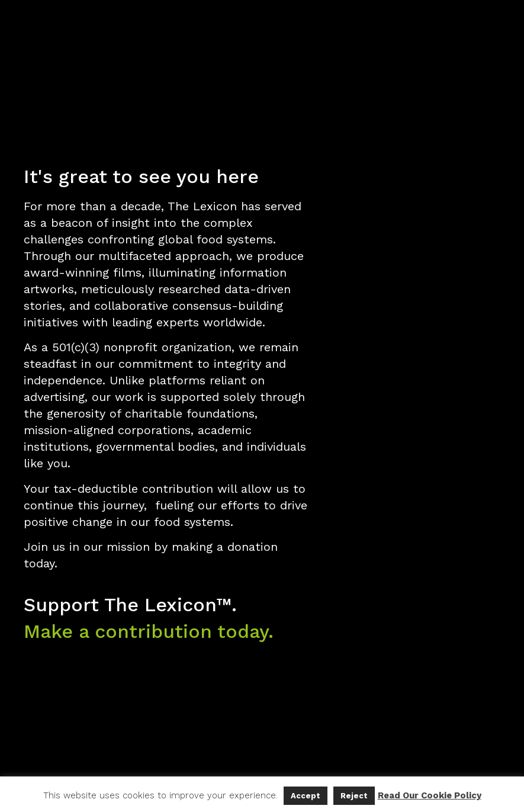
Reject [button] (354, 796)
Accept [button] (306, 796)
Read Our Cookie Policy (430, 795)
